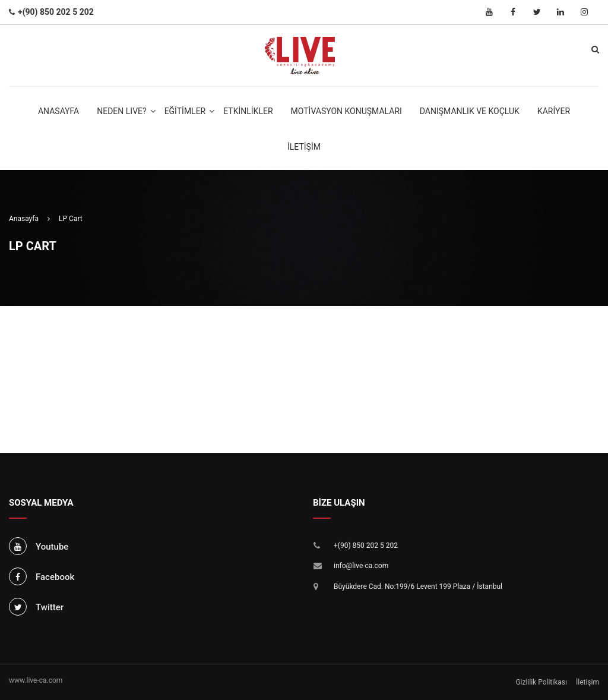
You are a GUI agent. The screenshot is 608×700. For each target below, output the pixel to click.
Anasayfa (58, 111)
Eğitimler (185, 111)
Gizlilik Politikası (541, 682)
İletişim (304, 147)
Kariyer (554, 111)
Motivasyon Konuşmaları (346, 111)
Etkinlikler (248, 111)
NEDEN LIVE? (121, 111)
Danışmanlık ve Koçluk (470, 111)
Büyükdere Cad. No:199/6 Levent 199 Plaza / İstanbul (418, 587)
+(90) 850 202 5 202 (366, 546)
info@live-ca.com (361, 566)
